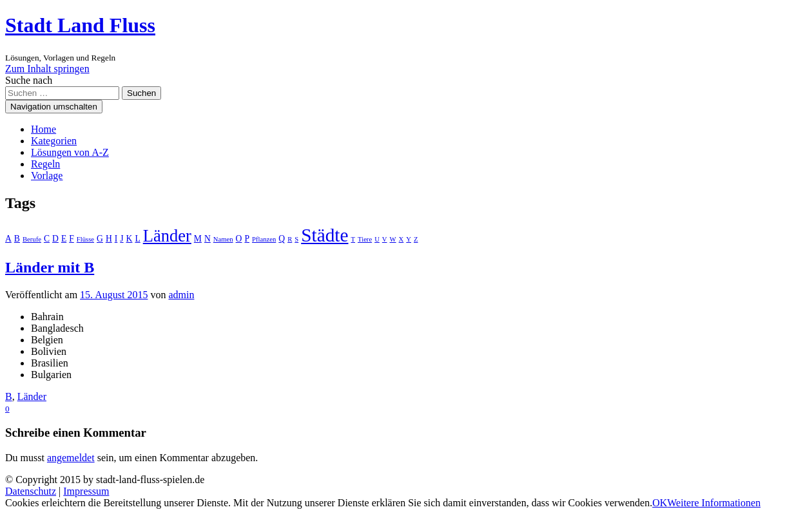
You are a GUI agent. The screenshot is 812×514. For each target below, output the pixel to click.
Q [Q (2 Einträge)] (282, 239)
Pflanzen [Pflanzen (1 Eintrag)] (264, 239)
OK (660, 503)
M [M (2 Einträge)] (198, 239)
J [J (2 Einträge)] (121, 239)
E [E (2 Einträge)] (64, 239)
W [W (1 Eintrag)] (393, 239)
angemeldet (71, 458)
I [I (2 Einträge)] (116, 239)
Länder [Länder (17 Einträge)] (167, 236)
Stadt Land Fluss (80, 25)
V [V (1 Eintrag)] (385, 239)
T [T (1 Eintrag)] (353, 239)
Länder (32, 396)
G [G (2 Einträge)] (100, 239)
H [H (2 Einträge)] (109, 239)
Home (43, 129)
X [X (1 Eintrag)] (401, 239)
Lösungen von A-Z (70, 152)
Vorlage (47, 176)
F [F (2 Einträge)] (72, 239)
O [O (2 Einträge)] (239, 239)
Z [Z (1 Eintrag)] (416, 239)
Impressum (86, 491)
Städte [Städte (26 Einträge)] (324, 235)
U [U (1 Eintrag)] (377, 239)
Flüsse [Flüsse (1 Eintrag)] (85, 239)
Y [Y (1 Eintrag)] (409, 239)
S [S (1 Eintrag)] (296, 239)
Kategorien (54, 141)
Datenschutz (31, 491)
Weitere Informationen (714, 503)
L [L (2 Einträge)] (137, 239)
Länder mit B (50, 267)
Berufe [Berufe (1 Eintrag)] (32, 239)
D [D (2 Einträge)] (55, 239)
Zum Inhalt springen (47, 69)
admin (181, 295)
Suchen (141, 93)
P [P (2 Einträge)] (247, 239)
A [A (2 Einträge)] (8, 239)
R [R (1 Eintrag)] (290, 239)
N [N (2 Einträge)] (208, 239)
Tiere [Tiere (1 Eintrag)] (365, 239)
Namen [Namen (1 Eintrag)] (223, 239)
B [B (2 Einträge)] (17, 239)
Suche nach (29, 80)
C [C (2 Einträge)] (47, 239)
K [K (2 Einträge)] (130, 239)
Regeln (45, 164)
